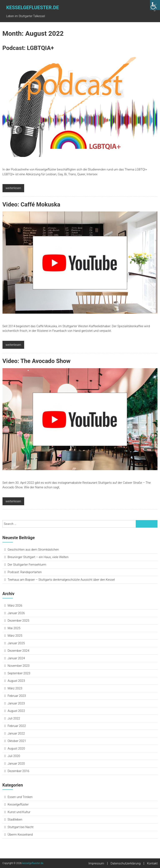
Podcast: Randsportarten (25, 572)
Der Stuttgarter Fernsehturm (27, 565)
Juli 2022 (14, 718)
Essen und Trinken (20, 797)
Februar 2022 (17, 726)
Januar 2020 (16, 764)
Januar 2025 (16, 643)
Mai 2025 (14, 628)
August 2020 (16, 748)
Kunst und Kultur (19, 812)
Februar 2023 (17, 696)
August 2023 (16, 681)
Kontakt (152, 863)
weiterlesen (13, 188)
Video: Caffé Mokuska (31, 204)
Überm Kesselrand (20, 835)
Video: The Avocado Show (37, 361)
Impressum (96, 863)
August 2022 (16, 711)
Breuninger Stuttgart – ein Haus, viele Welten (38, 557)
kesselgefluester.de (33, 8)
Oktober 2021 (17, 741)
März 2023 (15, 688)
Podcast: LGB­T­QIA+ (28, 48)
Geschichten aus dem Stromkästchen (33, 550)
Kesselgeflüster (18, 804)
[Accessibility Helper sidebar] (155, 5)
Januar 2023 (16, 703)
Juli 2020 (14, 756)
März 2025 (15, 636)
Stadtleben (15, 820)
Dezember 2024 (19, 651)
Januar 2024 (16, 658)
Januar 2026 (16, 613)
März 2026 (15, 606)
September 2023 (19, 673)
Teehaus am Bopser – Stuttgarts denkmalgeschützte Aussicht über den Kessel (61, 580)
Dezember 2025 (19, 621)
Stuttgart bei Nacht (21, 827)
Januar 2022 (16, 733)
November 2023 (19, 666)
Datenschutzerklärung (126, 863)
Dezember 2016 (19, 771)
